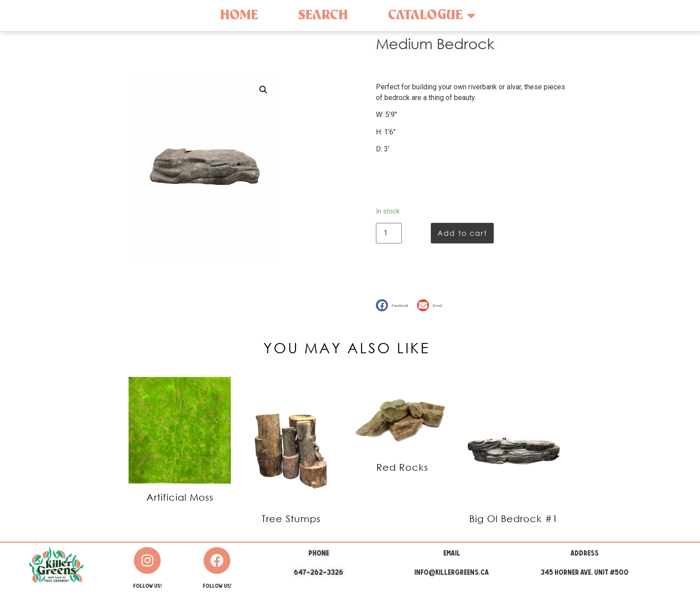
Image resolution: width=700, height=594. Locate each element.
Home (239, 15)
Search (323, 15)
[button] (394, 305)
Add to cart (462, 233)
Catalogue (432, 16)
